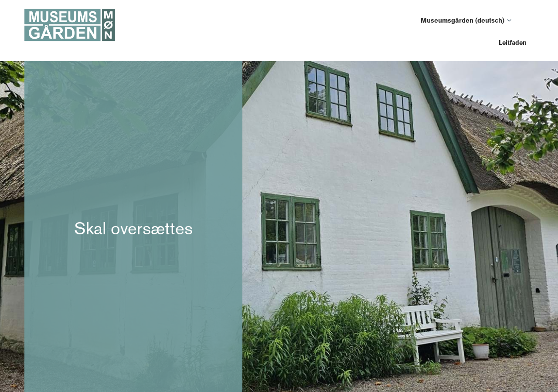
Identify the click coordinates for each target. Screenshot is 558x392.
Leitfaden (513, 43)
